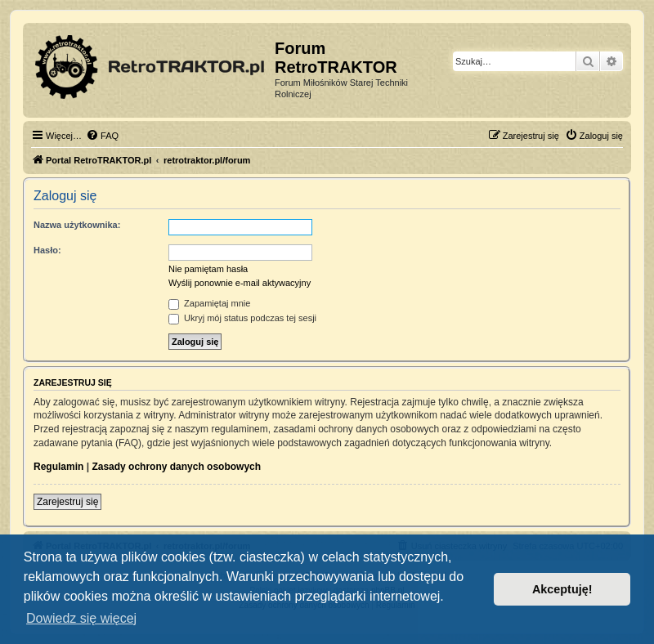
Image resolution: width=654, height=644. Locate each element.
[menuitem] (102, 136)
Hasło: (47, 250)
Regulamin (58, 467)
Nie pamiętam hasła (208, 269)
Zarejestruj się (67, 502)
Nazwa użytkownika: (77, 225)
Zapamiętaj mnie (209, 303)
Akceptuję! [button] (562, 589)
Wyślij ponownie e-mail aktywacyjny (240, 283)
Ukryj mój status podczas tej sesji (242, 318)
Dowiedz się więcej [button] (81, 618)
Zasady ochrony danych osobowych (176, 467)
